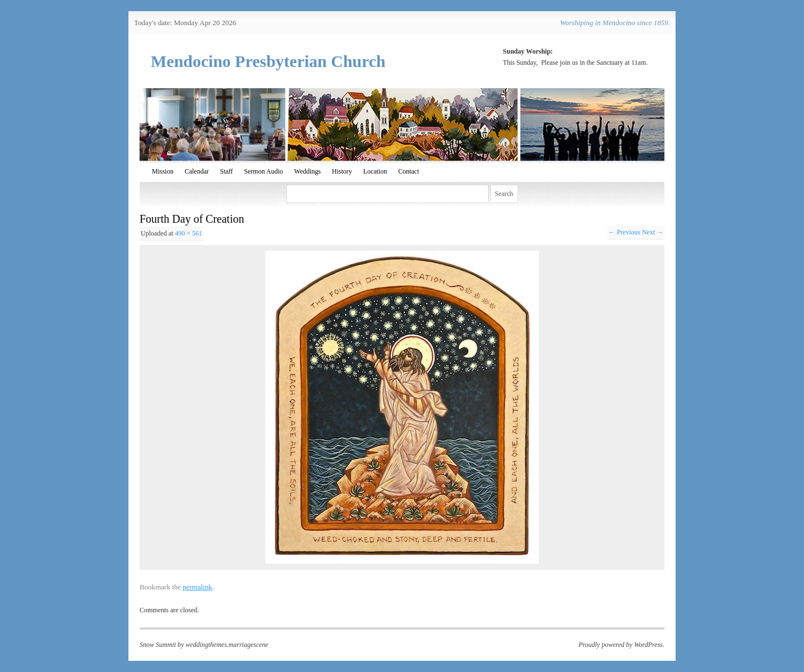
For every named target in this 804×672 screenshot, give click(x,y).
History (342, 171)
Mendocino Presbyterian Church (268, 61)
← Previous (624, 232)
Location (375, 171)
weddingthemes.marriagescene (227, 645)
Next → (653, 232)
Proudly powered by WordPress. (621, 645)
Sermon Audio (264, 171)
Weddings (308, 171)
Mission (163, 171)
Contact (408, 171)
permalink (197, 587)
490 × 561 (188, 233)
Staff (226, 171)
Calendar (197, 171)
